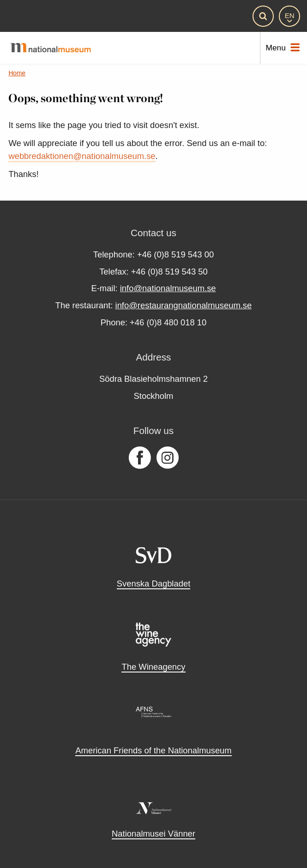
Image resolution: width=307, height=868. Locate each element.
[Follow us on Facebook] (140, 458)
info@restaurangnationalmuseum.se (184, 305)
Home (17, 73)
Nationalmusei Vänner (153, 834)
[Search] (263, 16)
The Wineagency (153, 667)
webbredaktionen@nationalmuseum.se (82, 156)
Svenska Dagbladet (154, 584)
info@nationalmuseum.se (168, 288)
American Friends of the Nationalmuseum (153, 750)
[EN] (289, 16)
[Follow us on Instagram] (167, 458)
